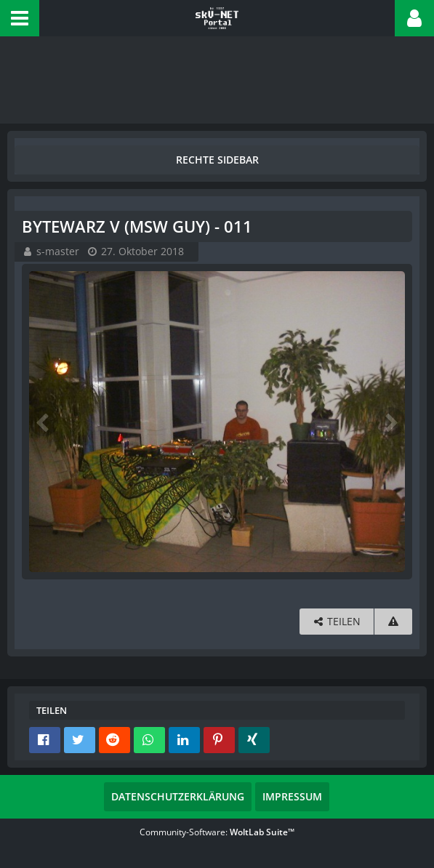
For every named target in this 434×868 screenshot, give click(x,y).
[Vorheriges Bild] (44, 422)
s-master (58, 251)
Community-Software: (217, 832)
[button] (20, 18)
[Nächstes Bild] (390, 422)
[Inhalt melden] (393, 622)
